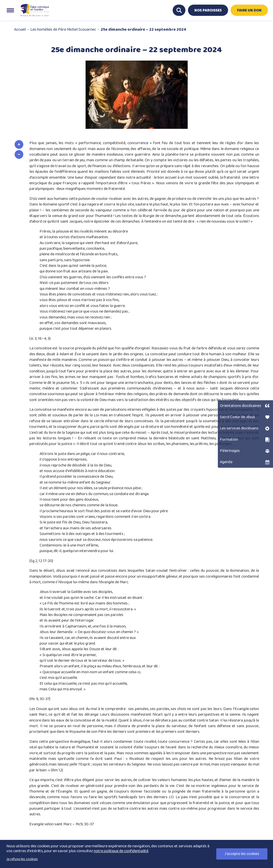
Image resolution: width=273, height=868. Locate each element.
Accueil (20, 30)
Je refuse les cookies (22, 859)
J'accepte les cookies (242, 854)
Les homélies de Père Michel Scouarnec (63, 30)
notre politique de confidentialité (121, 851)
